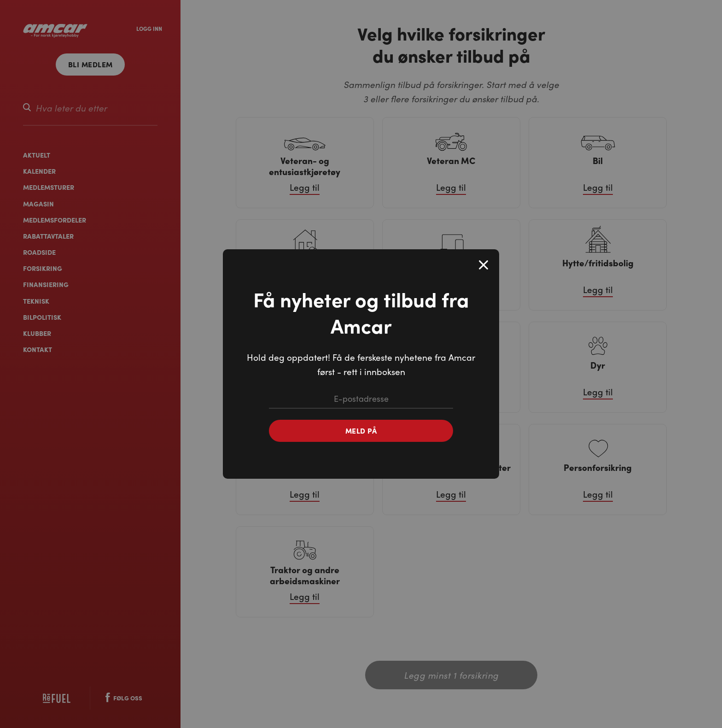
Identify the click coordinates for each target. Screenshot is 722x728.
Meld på (361, 431)
